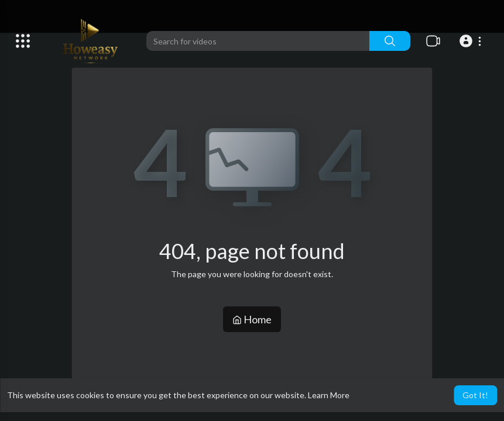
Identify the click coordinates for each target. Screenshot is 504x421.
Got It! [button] (475, 395)
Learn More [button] (329, 395)
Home (252, 319)
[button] (472, 41)
